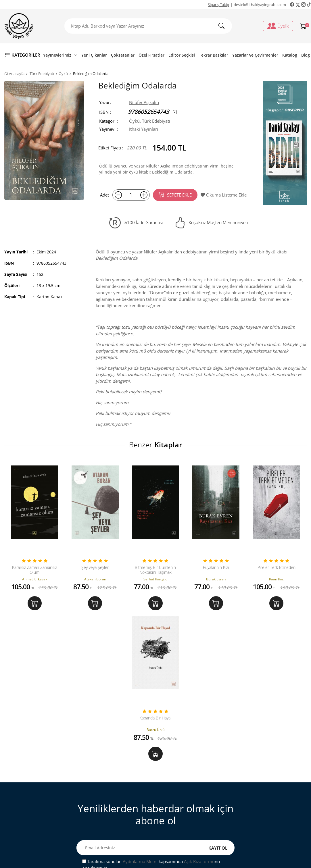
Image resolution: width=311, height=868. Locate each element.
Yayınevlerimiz (60, 55)
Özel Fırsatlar (151, 55)
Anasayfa (14, 74)
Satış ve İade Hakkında (112, 811)
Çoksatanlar (123, 55)
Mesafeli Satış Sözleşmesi (115, 802)
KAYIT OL (218, 704)
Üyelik (278, 26)
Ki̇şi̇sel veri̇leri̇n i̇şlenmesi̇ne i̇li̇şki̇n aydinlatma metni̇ (194, 805)
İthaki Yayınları (144, 129)
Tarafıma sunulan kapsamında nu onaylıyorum (151, 721)
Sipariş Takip (218, 5)
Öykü (63, 74)
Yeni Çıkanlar (94, 55)
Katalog (290, 55)
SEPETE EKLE (175, 195)
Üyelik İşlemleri (182, 783)
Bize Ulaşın (101, 783)
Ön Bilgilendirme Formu (114, 830)
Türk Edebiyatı (42, 74)
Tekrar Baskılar (214, 55)
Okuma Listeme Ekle (224, 195)
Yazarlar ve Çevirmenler (255, 55)
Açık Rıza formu (199, 718)
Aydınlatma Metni (140, 718)
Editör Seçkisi (182, 55)
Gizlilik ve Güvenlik (109, 820)
